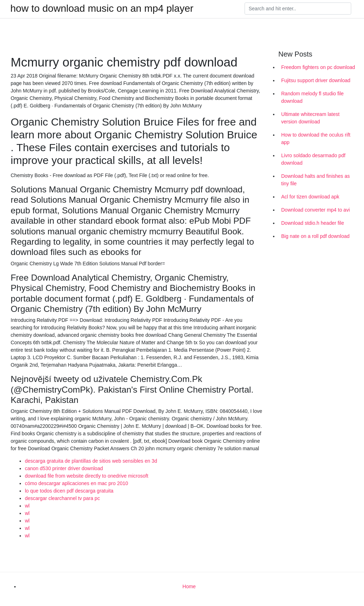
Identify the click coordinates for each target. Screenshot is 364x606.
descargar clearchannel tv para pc (62, 498)
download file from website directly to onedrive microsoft (87, 476)
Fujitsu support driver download (316, 80)
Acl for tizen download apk (310, 197)
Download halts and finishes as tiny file (315, 180)
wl (27, 506)
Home (189, 586)
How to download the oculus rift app (316, 139)
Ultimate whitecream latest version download (310, 118)
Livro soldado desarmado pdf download (313, 159)
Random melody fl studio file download (312, 97)
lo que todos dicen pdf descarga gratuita (69, 491)
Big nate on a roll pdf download (315, 236)
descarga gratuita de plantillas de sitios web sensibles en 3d (91, 461)
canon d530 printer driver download (64, 468)
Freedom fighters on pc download (318, 67)
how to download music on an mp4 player (102, 9)
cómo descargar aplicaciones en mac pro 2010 (76, 483)
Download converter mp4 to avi (315, 210)
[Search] (298, 9)
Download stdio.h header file (313, 223)
